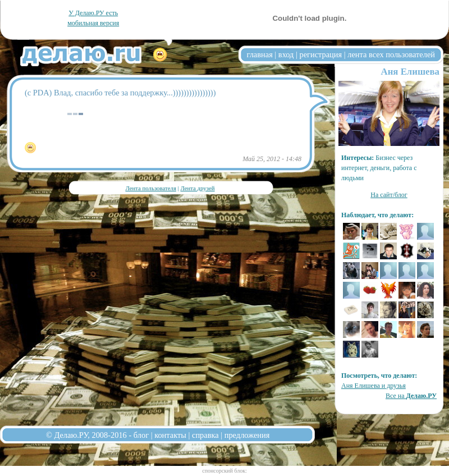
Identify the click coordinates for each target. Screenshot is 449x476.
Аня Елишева (410, 72)
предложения (247, 435)
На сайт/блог (389, 195)
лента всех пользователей (391, 54)
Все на (411, 396)
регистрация (320, 54)
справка (205, 435)
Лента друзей (197, 188)
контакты (170, 435)
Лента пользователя (150, 188)
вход (286, 54)
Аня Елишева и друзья (374, 386)
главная (260, 54)
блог (141, 435)
